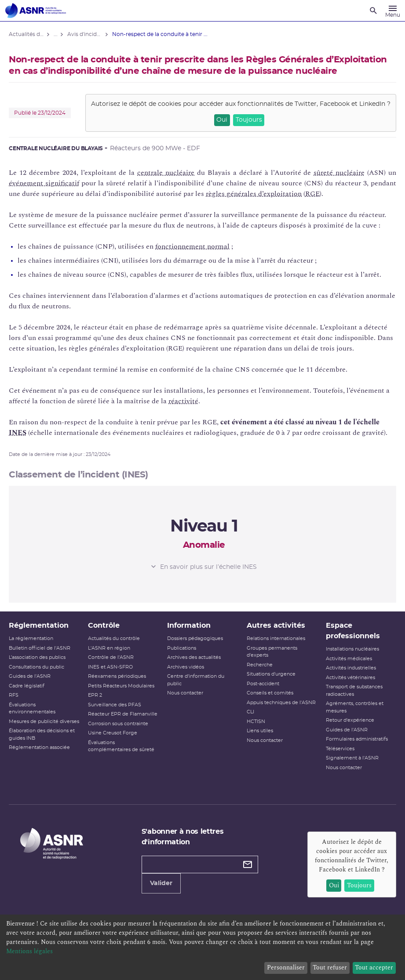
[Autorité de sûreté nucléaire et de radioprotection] (36, 11)
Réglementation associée (39, 747)
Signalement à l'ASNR (352, 758)
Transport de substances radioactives (354, 691)
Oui (222, 120)
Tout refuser (330, 967)
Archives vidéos (186, 667)
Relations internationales (276, 638)
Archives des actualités (194, 657)
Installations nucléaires (352, 649)
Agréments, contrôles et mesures (355, 707)
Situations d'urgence (271, 674)
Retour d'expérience (350, 720)
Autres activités (276, 626)
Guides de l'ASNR (30, 676)
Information (189, 626)
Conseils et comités (270, 693)
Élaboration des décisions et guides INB (42, 734)
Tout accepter (374, 967)
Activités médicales (349, 659)
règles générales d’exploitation (254, 194)
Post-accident (263, 684)
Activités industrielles (351, 668)
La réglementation (31, 638)
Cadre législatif (27, 686)
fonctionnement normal (192, 246)
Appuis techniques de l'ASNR (281, 703)
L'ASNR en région (109, 648)
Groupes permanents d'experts (272, 652)
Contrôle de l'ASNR (111, 657)
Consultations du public (36, 667)
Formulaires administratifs (357, 739)
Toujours (249, 120)
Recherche (260, 665)
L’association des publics (37, 657)
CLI (250, 712)
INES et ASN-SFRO (110, 667)
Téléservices (340, 749)
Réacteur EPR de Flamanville (123, 714)
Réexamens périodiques (117, 676)
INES (18, 433)
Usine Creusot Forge (113, 733)
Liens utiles (260, 731)
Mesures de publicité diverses (44, 721)
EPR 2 (95, 695)
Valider (161, 883)
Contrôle (104, 626)
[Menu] (393, 11)
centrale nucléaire (166, 173)
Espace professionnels (353, 631)
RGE (312, 194)
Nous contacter (185, 693)
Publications (182, 648)
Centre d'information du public (196, 680)
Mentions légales (29, 951)
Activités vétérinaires (350, 678)
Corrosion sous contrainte (118, 724)
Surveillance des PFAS (115, 705)
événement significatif (44, 183)
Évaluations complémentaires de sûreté (121, 746)
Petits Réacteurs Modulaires (121, 686)
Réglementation (39, 626)
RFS (14, 695)
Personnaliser (286, 967)
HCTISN (256, 721)
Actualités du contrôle (114, 638)
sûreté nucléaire (339, 173)
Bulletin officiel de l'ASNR (40, 648)
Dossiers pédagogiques (195, 638)
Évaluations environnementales (32, 709)
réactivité (183, 401)
